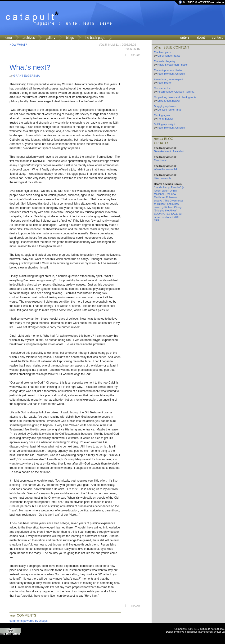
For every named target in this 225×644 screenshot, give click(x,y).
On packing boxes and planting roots (175, 97)
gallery (50, 38)
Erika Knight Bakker (169, 101)
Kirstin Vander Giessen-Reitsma (176, 92)
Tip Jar (135, 55)
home (8, 38)
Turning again (162, 115)
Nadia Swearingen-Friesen (173, 65)
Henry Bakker (165, 119)
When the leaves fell (166, 169)
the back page (95, 38)
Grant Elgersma (27, 76)
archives (29, 38)
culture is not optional (212, 629)
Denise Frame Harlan (170, 110)
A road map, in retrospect (169, 79)
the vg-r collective (187, 632)
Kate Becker (165, 83)
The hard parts (162, 52)
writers (185, 37)
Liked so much (162, 178)
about (201, 37)
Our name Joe (162, 88)
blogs (70, 38)
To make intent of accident (169, 151)
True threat (160, 160)
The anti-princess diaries (168, 70)
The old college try (165, 61)
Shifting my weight (164, 124)
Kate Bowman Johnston (171, 74)
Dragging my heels (165, 106)
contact (217, 37)
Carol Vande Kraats (169, 56)
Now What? (18, 45)
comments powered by (29, 621)
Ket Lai (221, 632)
